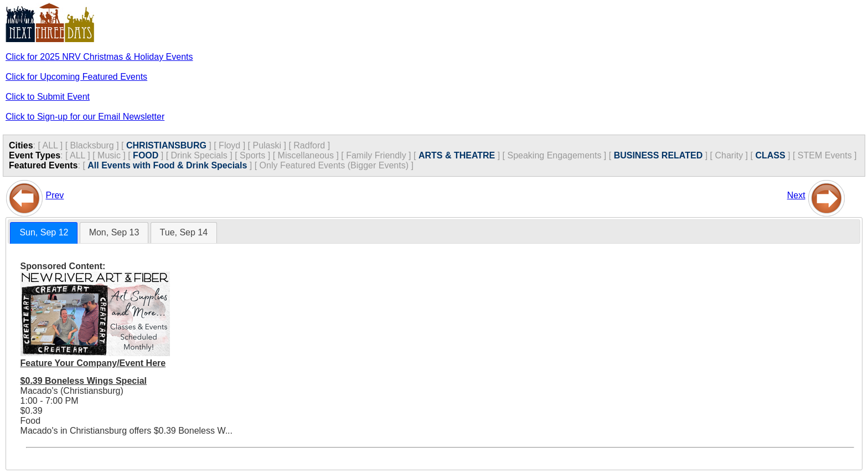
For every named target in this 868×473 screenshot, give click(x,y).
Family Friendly (376, 155)
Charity (729, 155)
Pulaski (267, 145)
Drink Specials (199, 155)
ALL (50, 145)
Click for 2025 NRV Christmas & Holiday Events (99, 57)
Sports (252, 155)
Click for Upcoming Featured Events (76, 77)
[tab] (44, 233)
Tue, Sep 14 (184, 232)
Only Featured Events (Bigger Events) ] (337, 165)
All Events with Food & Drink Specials (167, 165)
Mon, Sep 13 (114, 232)
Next (796, 195)
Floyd (229, 145)
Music (109, 155)
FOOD (146, 155)
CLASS (770, 155)
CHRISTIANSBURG (166, 145)
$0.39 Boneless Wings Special (84, 381)
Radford (309, 145)
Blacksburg (92, 145)
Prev (55, 195)
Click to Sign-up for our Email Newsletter (85, 117)
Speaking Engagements (554, 155)
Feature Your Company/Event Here (93, 363)
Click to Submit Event (48, 97)
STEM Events (825, 155)
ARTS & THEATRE (457, 155)
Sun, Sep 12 (44, 232)
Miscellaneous (306, 155)
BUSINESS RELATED (658, 155)
